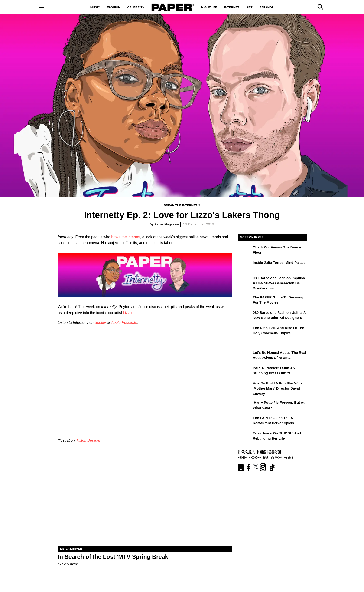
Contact (255, 457)
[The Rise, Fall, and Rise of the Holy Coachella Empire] (245, 331)
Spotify (100, 322)
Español (266, 7)
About (242, 457)
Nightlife (209, 7)
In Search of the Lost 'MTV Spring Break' (114, 557)
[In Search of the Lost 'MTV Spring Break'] (145, 502)
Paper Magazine (167, 224)
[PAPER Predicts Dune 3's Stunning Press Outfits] (245, 371)
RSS (266, 457)
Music (95, 7)
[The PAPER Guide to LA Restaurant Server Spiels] (245, 421)
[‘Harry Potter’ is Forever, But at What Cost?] (245, 406)
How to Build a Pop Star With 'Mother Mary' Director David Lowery (277, 388)
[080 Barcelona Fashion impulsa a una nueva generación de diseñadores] (245, 281)
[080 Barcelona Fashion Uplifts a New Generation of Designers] (245, 316)
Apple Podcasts (124, 322)
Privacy (276, 457)
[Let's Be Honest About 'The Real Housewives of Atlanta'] (245, 356)
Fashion (114, 7)
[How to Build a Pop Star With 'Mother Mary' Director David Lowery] (245, 387)
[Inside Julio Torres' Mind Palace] (245, 266)
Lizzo (127, 313)
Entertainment (72, 549)
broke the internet (126, 237)
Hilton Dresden (89, 440)
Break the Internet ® (182, 205)
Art (249, 7)
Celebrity (136, 7)
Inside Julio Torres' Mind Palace (279, 263)
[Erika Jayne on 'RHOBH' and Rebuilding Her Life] (245, 437)
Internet (232, 7)
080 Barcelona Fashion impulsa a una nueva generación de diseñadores (279, 283)
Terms (289, 457)
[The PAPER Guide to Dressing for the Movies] (245, 301)
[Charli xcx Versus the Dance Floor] (245, 251)
